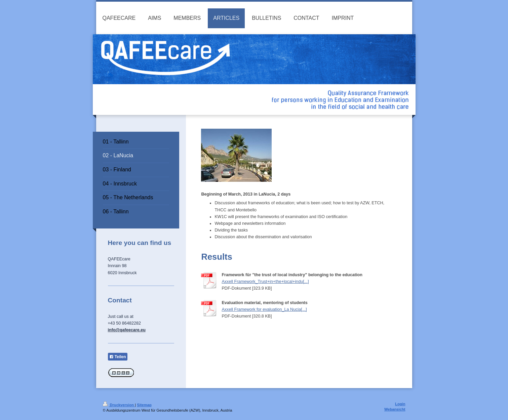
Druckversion (119, 405)
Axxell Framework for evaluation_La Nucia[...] (264, 309)
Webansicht (395, 409)
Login (400, 404)
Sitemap (144, 405)
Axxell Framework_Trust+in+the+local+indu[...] (265, 282)
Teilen (118, 357)
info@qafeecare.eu (127, 330)
